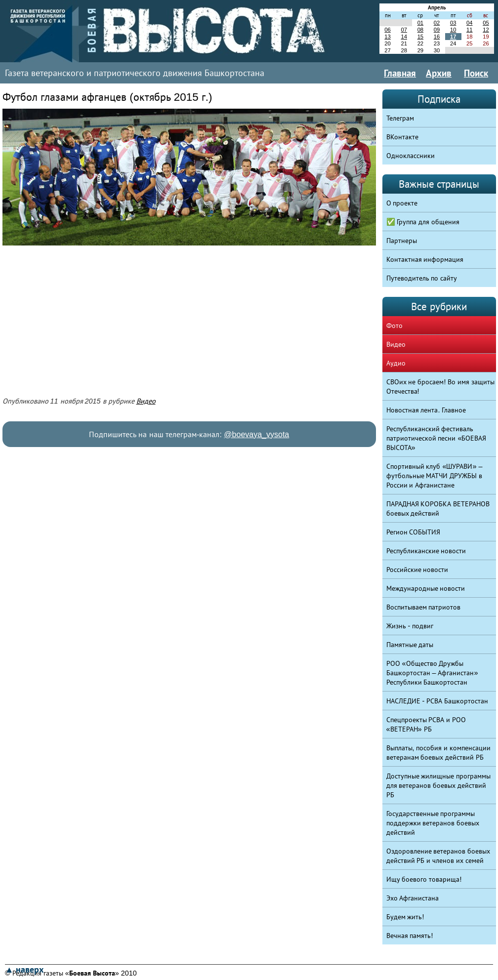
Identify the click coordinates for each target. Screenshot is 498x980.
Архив (439, 73)
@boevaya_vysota (256, 434)
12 (486, 30)
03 (453, 23)
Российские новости (417, 570)
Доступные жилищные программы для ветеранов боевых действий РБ (439, 785)
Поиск (476, 73)
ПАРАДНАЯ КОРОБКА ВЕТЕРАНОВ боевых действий (438, 509)
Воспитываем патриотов (424, 607)
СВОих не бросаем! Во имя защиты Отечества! (441, 387)
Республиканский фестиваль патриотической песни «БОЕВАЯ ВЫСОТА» (436, 438)
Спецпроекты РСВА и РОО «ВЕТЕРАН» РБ (426, 724)
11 (469, 30)
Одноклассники (411, 156)
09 (437, 30)
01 (420, 23)
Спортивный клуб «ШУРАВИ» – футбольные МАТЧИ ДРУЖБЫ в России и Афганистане (435, 476)
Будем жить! (405, 917)
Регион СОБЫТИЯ (414, 532)
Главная (400, 73)
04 (469, 23)
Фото (394, 326)
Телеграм (400, 118)
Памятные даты (410, 645)
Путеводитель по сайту (422, 278)
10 (453, 30)
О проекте (402, 203)
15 (420, 37)
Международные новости (426, 588)
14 (404, 37)
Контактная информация (425, 259)
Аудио (396, 363)
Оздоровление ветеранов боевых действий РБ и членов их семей (438, 856)
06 (387, 30)
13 (387, 37)
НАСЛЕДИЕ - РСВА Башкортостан (437, 701)
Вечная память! (410, 936)
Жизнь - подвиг (410, 626)
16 (437, 37)
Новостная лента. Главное (426, 410)
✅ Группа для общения (423, 222)
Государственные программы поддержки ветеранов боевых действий (433, 823)
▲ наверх (24, 970)
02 (437, 23)
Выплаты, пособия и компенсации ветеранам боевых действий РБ (439, 753)
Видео (146, 401)
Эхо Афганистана (413, 898)
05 (486, 23)
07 (404, 30)
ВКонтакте (402, 137)
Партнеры (402, 241)
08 (420, 30)
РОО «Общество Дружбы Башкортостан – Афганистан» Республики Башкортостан (432, 673)
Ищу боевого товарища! (424, 879)
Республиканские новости (426, 551)
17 (453, 37)
